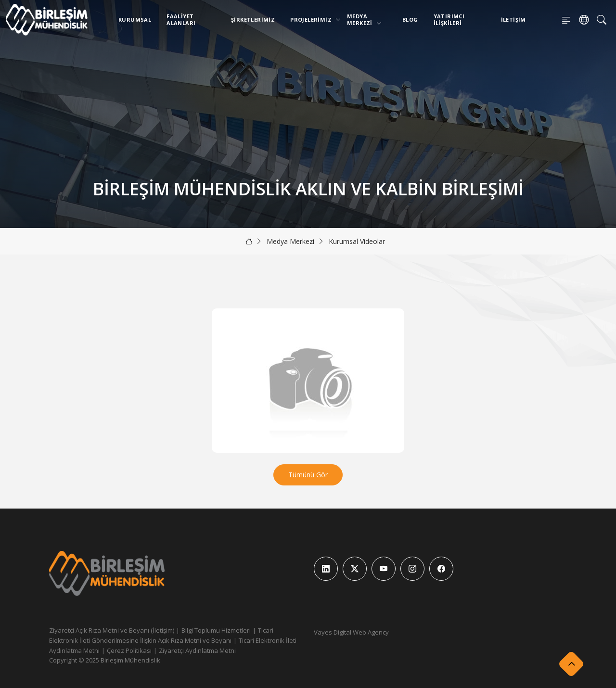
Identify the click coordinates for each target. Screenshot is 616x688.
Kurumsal (135, 19)
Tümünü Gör (308, 475)
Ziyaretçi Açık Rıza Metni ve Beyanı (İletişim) (112, 630)
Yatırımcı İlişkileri (449, 19)
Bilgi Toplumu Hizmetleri (216, 630)
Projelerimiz (313, 19)
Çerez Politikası (129, 650)
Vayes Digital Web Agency (351, 632)
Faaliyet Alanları (181, 19)
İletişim (513, 19)
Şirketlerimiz (253, 19)
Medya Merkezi (364, 19)
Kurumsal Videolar (357, 241)
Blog (410, 19)
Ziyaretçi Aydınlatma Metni (197, 650)
